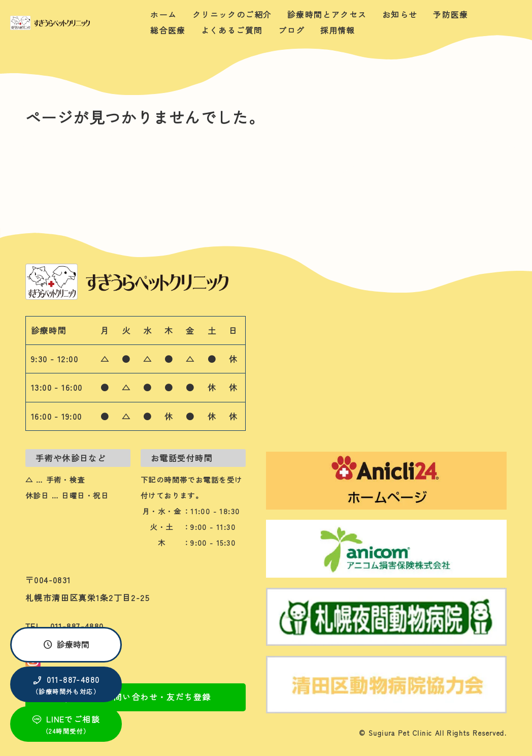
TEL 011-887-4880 (65, 626)
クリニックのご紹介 (232, 15)
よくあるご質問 (232, 30)
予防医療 (451, 15)
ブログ (291, 30)
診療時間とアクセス (327, 15)
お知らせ (400, 15)
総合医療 (168, 30)
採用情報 (338, 30)
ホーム (163, 15)
